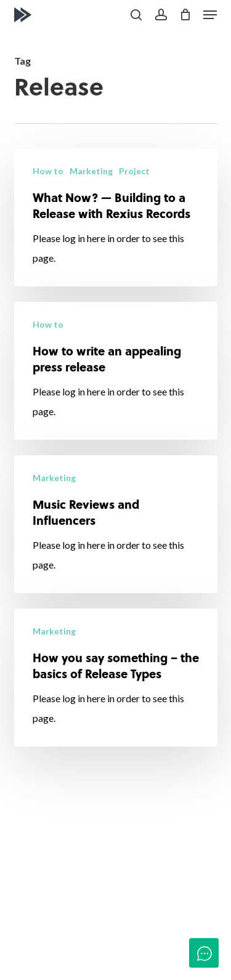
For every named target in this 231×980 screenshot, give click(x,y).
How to (48, 171)
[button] (210, 15)
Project (134, 171)
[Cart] (185, 15)
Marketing (91, 171)
